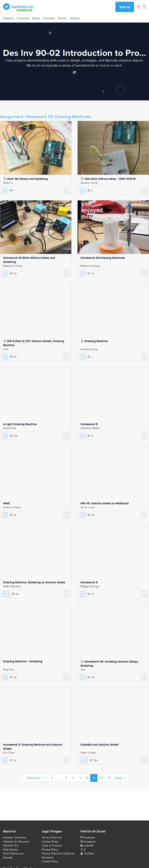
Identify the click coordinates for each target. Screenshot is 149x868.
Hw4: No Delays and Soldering (27, 179)
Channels (23, 18)
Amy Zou (8, 670)
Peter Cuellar (88, 753)
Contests (49, 18)
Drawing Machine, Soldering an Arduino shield (34, 582)
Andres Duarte (12, 507)
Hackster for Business (16, 842)
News (36, 18)
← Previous (32, 778)
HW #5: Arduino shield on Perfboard (105, 503)
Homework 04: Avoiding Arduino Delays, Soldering (110, 664)
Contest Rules (50, 842)
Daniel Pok (10, 428)
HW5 (6, 503)
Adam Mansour (12, 586)
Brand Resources (13, 853)
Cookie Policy (50, 861)
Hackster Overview (14, 837)
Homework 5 (89, 424)
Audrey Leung (89, 183)
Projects (8, 18)
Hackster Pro (11, 845)
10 (101, 778)
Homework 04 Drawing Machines (103, 258)
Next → (121, 778)
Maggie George (90, 586)
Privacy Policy (50, 850)
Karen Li (8, 183)
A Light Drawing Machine (20, 424)
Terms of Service (52, 837)
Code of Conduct (52, 845)
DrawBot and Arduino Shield (100, 745)
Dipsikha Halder (90, 428)
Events (62, 18)
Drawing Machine (96, 341)
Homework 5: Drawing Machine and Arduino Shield (33, 747)
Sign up (125, 7)
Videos (75, 18)
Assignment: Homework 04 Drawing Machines (45, 116)
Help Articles (11, 850)
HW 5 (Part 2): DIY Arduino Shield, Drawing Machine (34, 343)
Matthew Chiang (13, 266)
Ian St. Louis (88, 507)
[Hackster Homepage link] (18, 7)
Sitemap (8, 857)
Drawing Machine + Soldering (23, 661)
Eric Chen (9, 753)
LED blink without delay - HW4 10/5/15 (110, 179)
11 (109, 778)
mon (6, 349)
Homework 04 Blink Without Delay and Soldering (29, 260)
